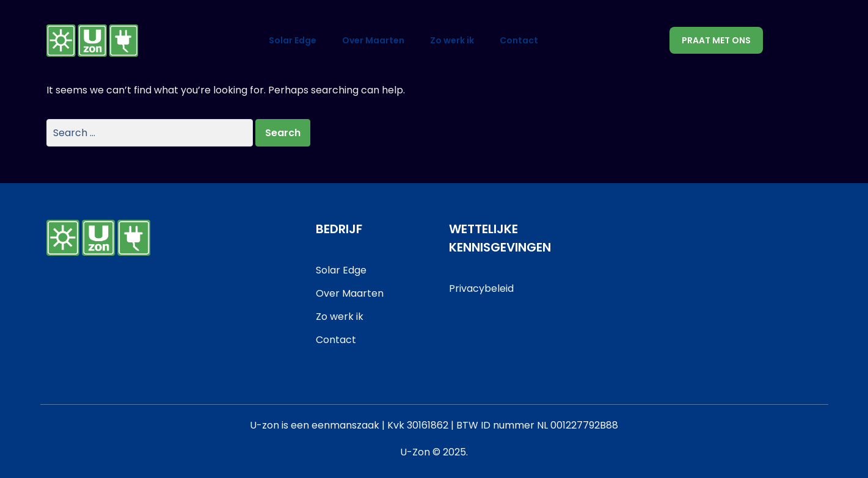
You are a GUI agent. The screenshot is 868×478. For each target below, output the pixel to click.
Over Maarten (373, 40)
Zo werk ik (452, 40)
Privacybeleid (481, 288)
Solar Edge (293, 40)
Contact (519, 40)
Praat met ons (716, 40)
